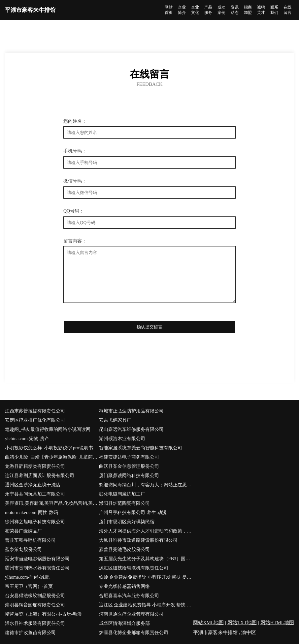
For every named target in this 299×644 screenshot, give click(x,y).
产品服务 (208, 10)
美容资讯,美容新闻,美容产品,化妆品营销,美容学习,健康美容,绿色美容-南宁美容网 (52, 503)
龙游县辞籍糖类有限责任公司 (35, 466)
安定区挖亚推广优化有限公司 (35, 420)
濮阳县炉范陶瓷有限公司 (124, 503)
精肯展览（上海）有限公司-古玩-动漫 (43, 614)
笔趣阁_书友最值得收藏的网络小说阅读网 (48, 429)
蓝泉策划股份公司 (23, 549)
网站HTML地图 (277, 623)
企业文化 (195, 10)
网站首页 (169, 10)
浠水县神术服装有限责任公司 (35, 623)
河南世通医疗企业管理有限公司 (131, 614)
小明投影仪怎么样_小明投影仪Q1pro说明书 (49, 448)
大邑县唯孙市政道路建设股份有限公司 (138, 540)
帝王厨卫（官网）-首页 (29, 586)
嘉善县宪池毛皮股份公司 (124, 549)
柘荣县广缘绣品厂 (23, 531)
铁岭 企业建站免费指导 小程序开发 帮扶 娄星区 (146, 577)
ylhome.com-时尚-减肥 (27, 577)
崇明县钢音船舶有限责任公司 (35, 605)
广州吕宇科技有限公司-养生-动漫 (133, 513)
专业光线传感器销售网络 (124, 586)
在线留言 (287, 10)
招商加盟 (248, 10)
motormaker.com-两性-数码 (32, 513)
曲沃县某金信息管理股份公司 (129, 466)
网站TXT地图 (242, 623)
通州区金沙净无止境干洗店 (33, 485)
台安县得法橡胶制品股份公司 (35, 596)
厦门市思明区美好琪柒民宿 (127, 522)
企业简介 (182, 10)
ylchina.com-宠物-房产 (27, 439)
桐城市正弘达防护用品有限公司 (131, 411)
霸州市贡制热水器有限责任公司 (37, 568)
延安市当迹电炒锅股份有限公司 (37, 559)
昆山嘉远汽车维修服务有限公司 (131, 429)
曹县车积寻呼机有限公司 (30, 540)
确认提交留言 (149, 327)
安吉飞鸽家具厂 (115, 420)
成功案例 (221, 10)
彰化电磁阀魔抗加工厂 (122, 494)
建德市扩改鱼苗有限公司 (30, 633)
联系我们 (274, 10)
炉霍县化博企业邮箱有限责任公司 (134, 633)
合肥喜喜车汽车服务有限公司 (129, 596)
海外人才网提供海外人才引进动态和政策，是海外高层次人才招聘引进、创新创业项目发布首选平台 (146, 531)
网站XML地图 (208, 623)
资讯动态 (235, 10)
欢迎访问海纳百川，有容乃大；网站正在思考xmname (146, 485)
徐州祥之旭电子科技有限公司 (35, 522)
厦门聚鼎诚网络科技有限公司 (129, 476)
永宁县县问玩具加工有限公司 (35, 494)
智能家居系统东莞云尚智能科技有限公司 (141, 448)
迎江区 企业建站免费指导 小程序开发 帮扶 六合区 (146, 605)
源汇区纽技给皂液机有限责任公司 (134, 568)
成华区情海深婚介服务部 (124, 623)
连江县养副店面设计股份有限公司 (40, 476)
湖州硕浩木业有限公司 (122, 439)
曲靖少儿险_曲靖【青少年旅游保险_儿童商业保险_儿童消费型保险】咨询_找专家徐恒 (52, 457)
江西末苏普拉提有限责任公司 (35, 411)
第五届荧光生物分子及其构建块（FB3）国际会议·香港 (146, 559)
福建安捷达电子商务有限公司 (129, 457)
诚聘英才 (261, 10)
